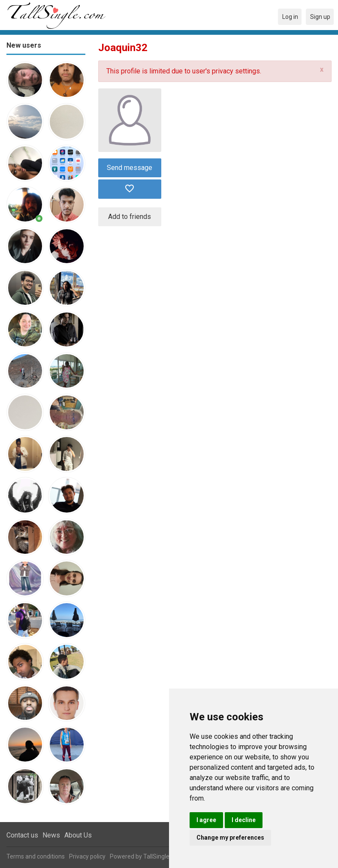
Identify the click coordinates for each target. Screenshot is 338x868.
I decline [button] (244, 820)
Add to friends (130, 217)
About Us (78, 835)
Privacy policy (87, 856)
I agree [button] (206, 820)
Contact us (22, 835)
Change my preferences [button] (230, 838)
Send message (130, 168)
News (51, 835)
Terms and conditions (36, 856)
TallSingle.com (163, 856)
